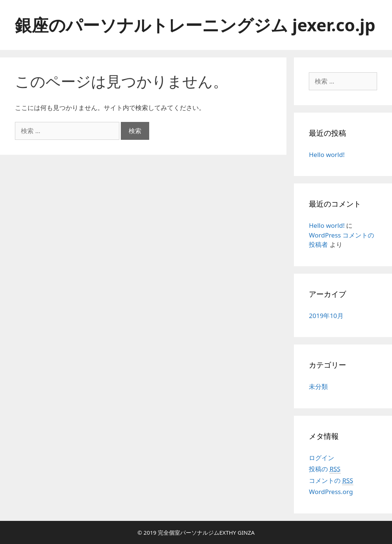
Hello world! (327, 155)
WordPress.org (331, 492)
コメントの (331, 481)
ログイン (322, 458)
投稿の (325, 469)
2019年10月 (326, 316)
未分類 (318, 386)
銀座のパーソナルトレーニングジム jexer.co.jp (195, 25)
